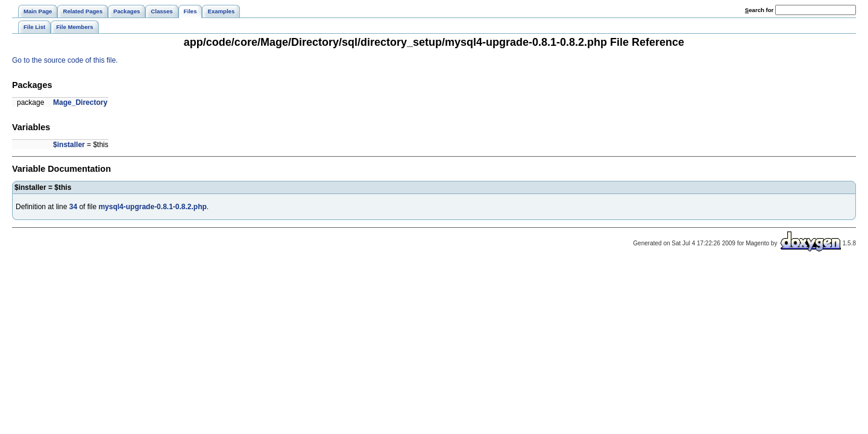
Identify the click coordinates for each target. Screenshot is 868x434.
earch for (759, 10)
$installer (69, 145)
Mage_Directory (80, 102)
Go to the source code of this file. (65, 60)
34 (73, 207)
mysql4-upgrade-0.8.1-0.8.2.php (152, 207)
